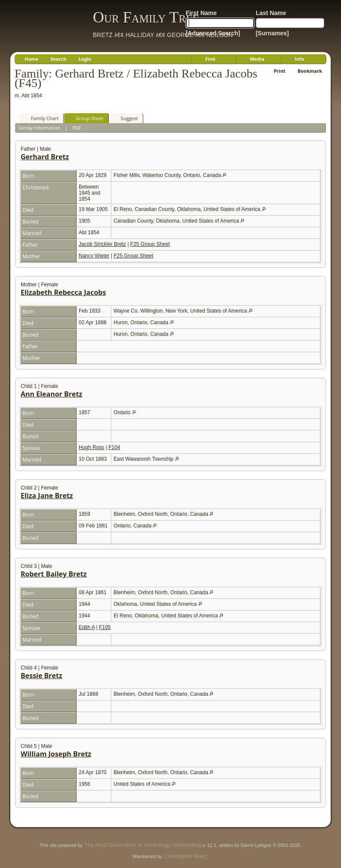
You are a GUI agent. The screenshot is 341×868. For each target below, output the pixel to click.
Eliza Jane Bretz (47, 496)
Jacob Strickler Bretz (102, 244)
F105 (105, 627)
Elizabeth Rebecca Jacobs (63, 292)
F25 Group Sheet (150, 244)
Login (85, 59)
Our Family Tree (146, 17)
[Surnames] (272, 33)
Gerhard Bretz (45, 157)
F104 (114, 447)
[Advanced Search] (213, 33)
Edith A (87, 627)
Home (32, 59)
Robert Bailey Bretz (54, 574)
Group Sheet (86, 118)
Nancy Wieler (94, 256)
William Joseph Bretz (56, 754)
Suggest (126, 118)
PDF (77, 128)
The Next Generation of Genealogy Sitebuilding (143, 845)
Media (257, 59)
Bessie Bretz (41, 676)
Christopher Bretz (185, 856)
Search (59, 59)
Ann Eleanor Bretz (51, 394)
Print (280, 71)
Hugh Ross (91, 447)
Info (299, 59)
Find (210, 59)
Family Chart (41, 118)
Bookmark (310, 71)
